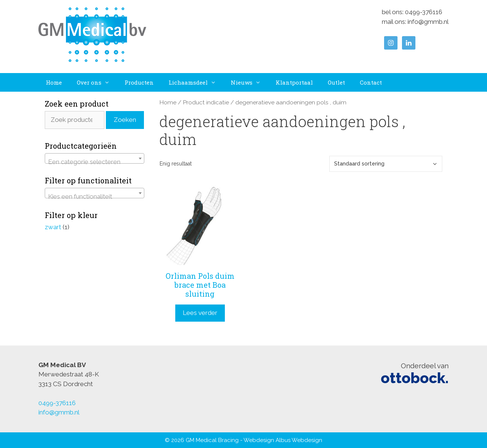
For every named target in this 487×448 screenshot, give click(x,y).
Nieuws (249, 82)
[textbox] (95, 162)
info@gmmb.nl (428, 22)
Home (54, 82)
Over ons (97, 82)
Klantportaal (294, 82)
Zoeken (125, 120)
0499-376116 (424, 12)
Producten (139, 82)
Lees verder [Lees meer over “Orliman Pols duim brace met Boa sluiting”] (200, 313)
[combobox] (95, 158)
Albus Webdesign (299, 440)
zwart (53, 227)
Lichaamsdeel (196, 82)
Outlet (336, 82)
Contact (371, 82)
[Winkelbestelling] (386, 164)
